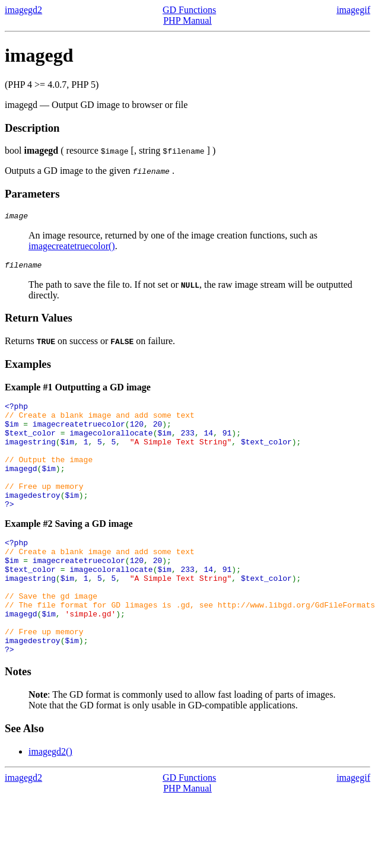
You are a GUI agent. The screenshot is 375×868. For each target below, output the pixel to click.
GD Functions (189, 10)
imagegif (353, 10)
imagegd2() (50, 799)
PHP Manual (188, 20)
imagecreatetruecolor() (72, 248)
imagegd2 (23, 10)
